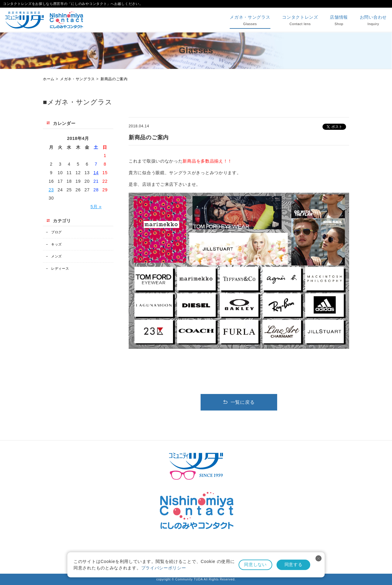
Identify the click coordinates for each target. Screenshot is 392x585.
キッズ (54, 244)
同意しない (255, 564)
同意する (294, 564)
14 (96, 173)
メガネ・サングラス (250, 21)
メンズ (54, 256)
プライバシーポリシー (164, 568)
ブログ (54, 232)
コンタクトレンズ (300, 21)
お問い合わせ (373, 21)
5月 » (96, 207)
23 (51, 190)
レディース (57, 268)
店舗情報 (339, 21)
